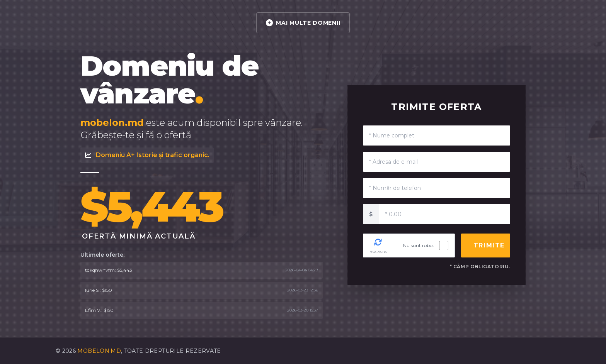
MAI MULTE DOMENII (303, 23)
